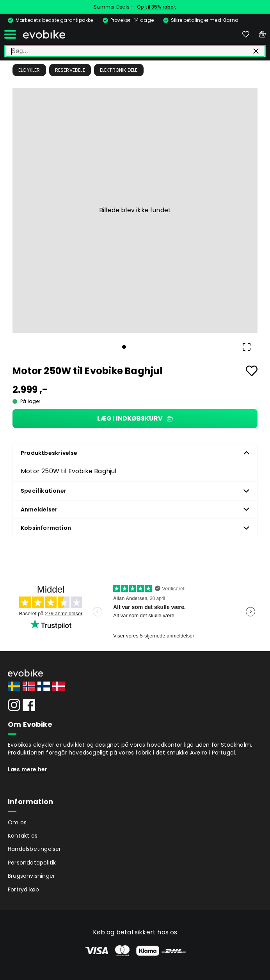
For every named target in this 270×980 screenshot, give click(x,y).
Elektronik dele (119, 70)
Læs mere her (28, 769)
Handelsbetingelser (35, 849)
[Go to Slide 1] (124, 347)
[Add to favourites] (252, 371)
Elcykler (29, 70)
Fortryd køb (23, 889)
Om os (17, 822)
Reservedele (70, 70)
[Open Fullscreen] (247, 347)
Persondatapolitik (32, 863)
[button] (135, 210)
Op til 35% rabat (157, 7)
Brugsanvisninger (31, 876)
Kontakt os (23, 836)
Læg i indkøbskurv (135, 418)
